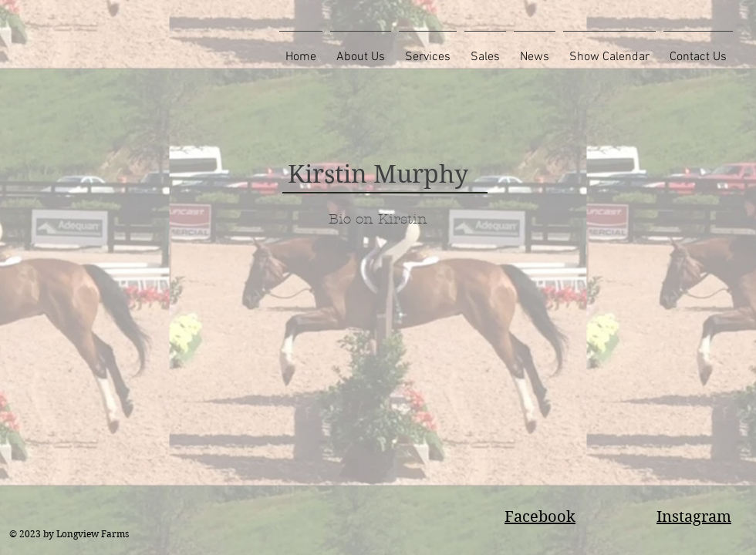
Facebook (540, 517)
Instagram (694, 517)
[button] (361, 50)
